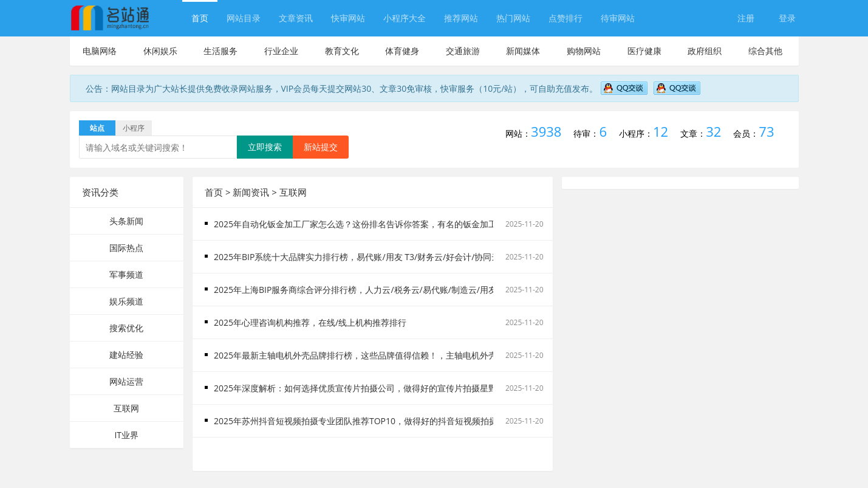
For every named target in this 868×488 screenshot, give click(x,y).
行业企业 (281, 51)
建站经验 (126, 355)
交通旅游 (463, 51)
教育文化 (342, 51)
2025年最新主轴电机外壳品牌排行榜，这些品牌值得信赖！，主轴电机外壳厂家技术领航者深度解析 (402, 355)
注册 (746, 18)
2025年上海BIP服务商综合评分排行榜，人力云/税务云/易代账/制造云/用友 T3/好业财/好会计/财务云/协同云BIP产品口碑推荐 (450, 290)
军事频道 (126, 274)
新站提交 (321, 147)
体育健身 (402, 51)
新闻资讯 (251, 192)
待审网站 (618, 18)
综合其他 (765, 51)
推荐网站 (461, 18)
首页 (200, 18)
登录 (787, 18)
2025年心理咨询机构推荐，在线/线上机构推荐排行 (310, 322)
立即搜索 (265, 147)
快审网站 (348, 18)
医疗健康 (644, 51)
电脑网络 (100, 51)
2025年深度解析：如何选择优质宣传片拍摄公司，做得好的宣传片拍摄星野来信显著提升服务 (389, 388)
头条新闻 (126, 221)
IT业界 (126, 435)
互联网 (126, 408)
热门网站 (513, 18)
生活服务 (220, 51)
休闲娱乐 (160, 51)
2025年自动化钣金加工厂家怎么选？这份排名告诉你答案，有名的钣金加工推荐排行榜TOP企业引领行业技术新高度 (432, 224)
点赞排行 (566, 18)
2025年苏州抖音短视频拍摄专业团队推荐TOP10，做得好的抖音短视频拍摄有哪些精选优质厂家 (394, 421)
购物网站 (584, 51)
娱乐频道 (126, 301)
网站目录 (244, 18)
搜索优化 (126, 328)
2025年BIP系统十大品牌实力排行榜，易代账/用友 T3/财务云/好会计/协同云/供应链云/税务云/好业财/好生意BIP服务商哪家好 (450, 257)
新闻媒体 (523, 51)
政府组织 (705, 51)
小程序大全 (405, 18)
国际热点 (126, 248)
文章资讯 (296, 18)
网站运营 (126, 381)
